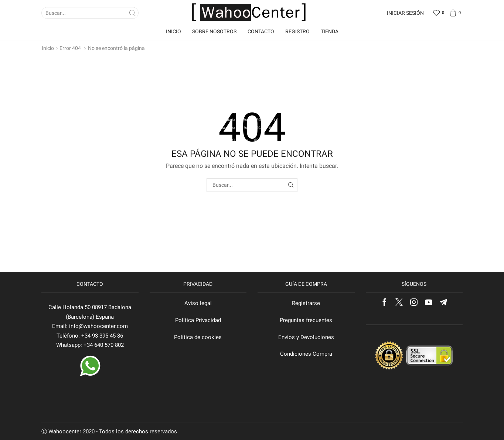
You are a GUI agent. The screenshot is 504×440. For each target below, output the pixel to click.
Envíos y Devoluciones (306, 337)
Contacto (261, 31)
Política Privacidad (198, 320)
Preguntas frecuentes (306, 320)
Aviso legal (198, 303)
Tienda (330, 31)
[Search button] (133, 13)
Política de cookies (198, 337)
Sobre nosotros (214, 31)
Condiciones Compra (306, 354)
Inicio (173, 31)
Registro (297, 31)
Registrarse (306, 303)
